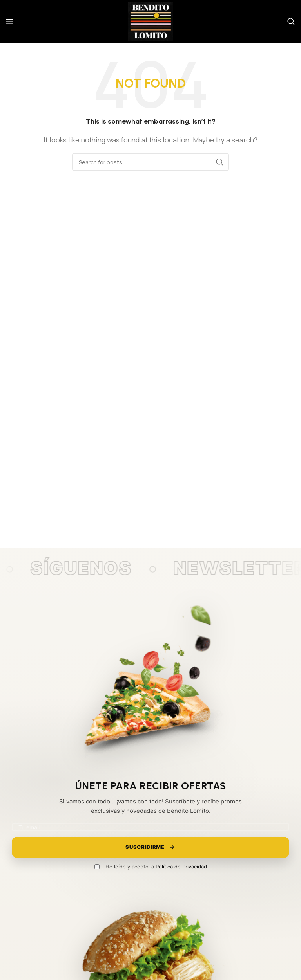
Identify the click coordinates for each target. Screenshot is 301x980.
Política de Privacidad (181, 867)
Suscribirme (150, 847)
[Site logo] (150, 21)
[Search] (291, 22)
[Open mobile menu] (10, 22)
